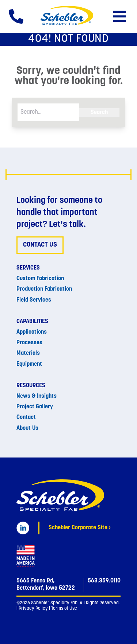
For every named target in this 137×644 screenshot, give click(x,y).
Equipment (29, 364)
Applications (32, 332)
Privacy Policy (33, 608)
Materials (28, 353)
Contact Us (40, 245)
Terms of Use (64, 608)
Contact (26, 417)
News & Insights (37, 396)
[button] (119, 16)
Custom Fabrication (40, 279)
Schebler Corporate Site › (80, 528)
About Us (27, 428)
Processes (29, 343)
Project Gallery (35, 407)
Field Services (34, 300)
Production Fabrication (44, 289)
